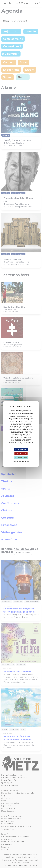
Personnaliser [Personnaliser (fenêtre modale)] (21, 458)
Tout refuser (21, 453)
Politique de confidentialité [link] (21, 461)
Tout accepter (21, 449)
